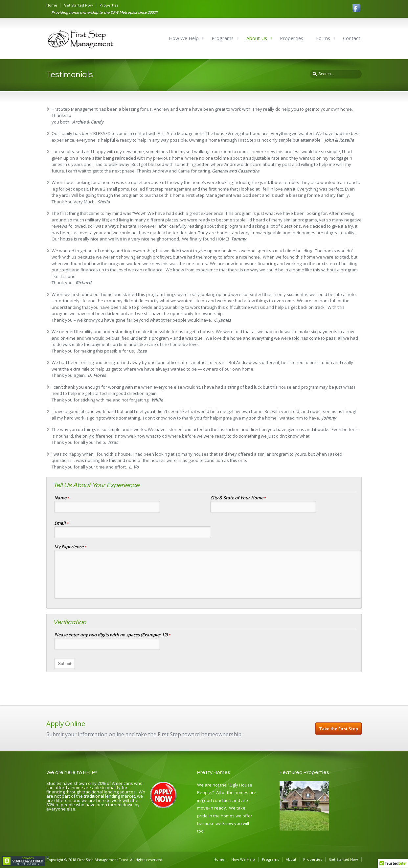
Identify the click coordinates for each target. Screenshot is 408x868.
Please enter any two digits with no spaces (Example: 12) (112, 635)
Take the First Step (339, 729)
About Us (257, 38)
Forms (323, 38)
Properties (109, 5)
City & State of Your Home (238, 498)
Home (52, 5)
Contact (352, 38)
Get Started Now (78, 5)
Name (62, 498)
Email (61, 524)
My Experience (70, 547)
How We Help (184, 38)
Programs (223, 38)
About (291, 859)
